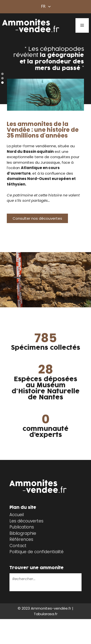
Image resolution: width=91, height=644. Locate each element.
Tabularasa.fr (46, 614)
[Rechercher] (13, 588)
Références (21, 539)
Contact (18, 546)
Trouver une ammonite (37, 568)
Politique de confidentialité (37, 552)
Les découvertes (26, 521)
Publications (22, 527)
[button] (2, 74)
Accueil (17, 515)
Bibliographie (23, 533)
